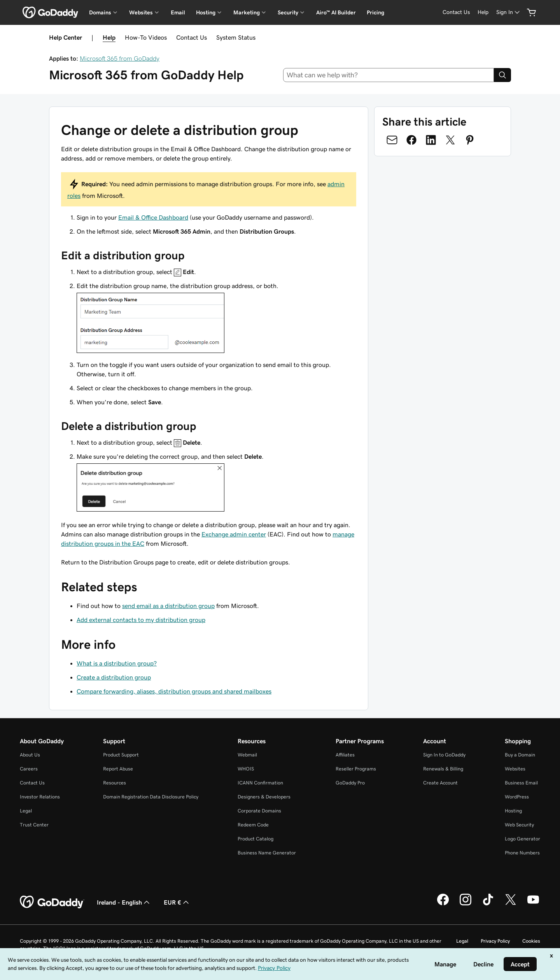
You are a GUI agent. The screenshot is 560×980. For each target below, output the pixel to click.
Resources (115, 783)
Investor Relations (40, 797)
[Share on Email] (392, 140)
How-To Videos (146, 37)
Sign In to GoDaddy (444, 755)
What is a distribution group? (117, 663)
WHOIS (246, 769)
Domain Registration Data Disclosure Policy (151, 797)
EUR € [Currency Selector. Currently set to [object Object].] (177, 902)
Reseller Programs (356, 769)
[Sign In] (509, 12)
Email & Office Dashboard (153, 217)
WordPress (517, 797)
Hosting (513, 811)
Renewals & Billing (443, 769)
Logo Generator (522, 839)
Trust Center (34, 825)
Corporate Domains (259, 811)
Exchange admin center (234, 534)
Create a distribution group (114, 677)
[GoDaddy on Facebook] (443, 904)
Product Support (121, 755)
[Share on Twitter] (450, 140)
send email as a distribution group (168, 606)
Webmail (247, 755)
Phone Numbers (522, 853)
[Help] (483, 12)
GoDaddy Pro (350, 783)
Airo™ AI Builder (336, 12)
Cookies (531, 941)
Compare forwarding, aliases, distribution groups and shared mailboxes (174, 691)
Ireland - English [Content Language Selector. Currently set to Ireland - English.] (124, 902)
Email (178, 12)
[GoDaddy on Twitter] (511, 904)
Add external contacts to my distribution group (141, 620)
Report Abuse (118, 769)
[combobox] (389, 75)
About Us (30, 755)
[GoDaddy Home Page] (52, 902)
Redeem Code (253, 825)
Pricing (375, 12)
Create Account (440, 783)
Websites (515, 769)
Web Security (519, 825)
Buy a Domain (520, 755)
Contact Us (192, 37)
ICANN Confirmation (260, 783)
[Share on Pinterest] (470, 140)
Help (109, 37)
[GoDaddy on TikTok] (488, 904)
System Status (236, 37)
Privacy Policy (495, 941)
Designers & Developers (264, 797)
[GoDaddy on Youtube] (533, 904)
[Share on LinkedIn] (431, 140)
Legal (26, 811)
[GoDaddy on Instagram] (465, 904)
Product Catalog (255, 839)
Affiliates (345, 755)
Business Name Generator (267, 853)
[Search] (502, 75)
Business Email (521, 783)
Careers (29, 769)
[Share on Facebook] (411, 140)
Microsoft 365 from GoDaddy (120, 58)
